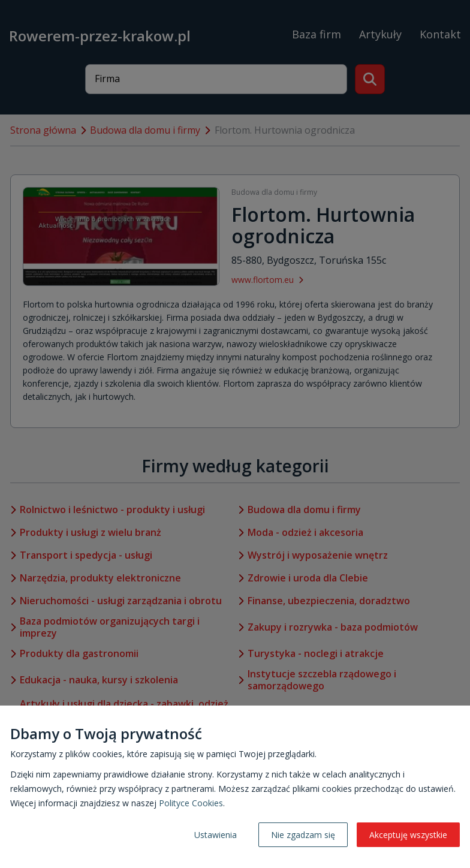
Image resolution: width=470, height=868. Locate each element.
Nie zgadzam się (303, 835)
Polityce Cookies (191, 803)
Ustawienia (216, 835)
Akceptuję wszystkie (408, 835)
